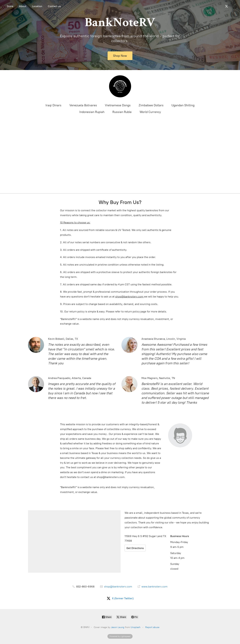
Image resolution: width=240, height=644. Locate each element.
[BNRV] (120, 86)
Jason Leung (118, 627)
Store (10, 6)
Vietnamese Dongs (118, 105)
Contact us (54, 6)
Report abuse (152, 627)
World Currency (150, 112)
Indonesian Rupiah (92, 112)
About (23, 6)
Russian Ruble (122, 112)
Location (37, 6)
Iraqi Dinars (53, 105)
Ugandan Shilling (183, 105)
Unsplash (136, 627)
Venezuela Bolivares (83, 105)
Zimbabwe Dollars (151, 105)
